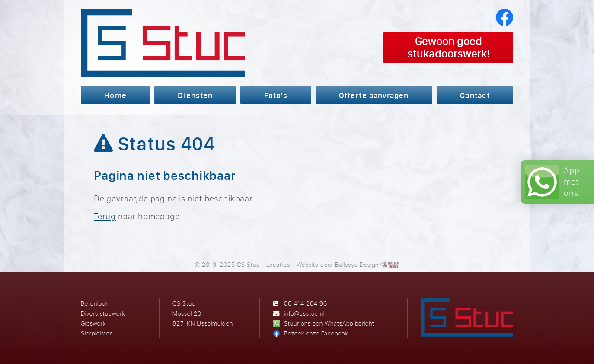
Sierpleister (96, 333)
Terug (105, 216)
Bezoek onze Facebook (316, 333)
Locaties (278, 264)
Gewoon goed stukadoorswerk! (449, 47)
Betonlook (95, 303)
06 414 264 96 (306, 303)
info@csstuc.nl (304, 313)
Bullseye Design (357, 264)
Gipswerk (93, 323)
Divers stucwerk (103, 313)
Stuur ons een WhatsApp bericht (329, 323)
